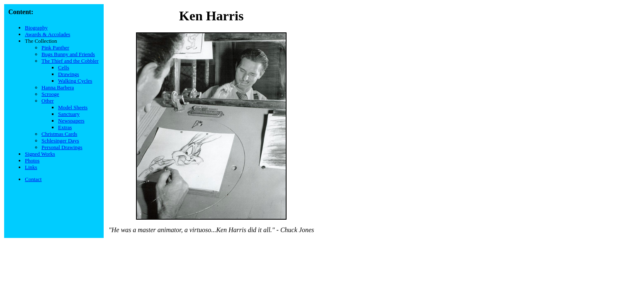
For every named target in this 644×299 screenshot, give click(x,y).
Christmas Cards (59, 134)
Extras (65, 127)
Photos (32, 161)
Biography (36, 28)
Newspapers (71, 121)
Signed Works (40, 154)
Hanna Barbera (58, 87)
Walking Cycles (75, 81)
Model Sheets (73, 107)
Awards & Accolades (47, 34)
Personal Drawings (62, 147)
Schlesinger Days (60, 141)
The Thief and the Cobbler (70, 61)
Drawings (69, 74)
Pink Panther (55, 48)
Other (48, 101)
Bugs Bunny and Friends (68, 54)
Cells (64, 67)
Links (31, 167)
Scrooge (50, 94)
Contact (33, 179)
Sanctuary (69, 114)
